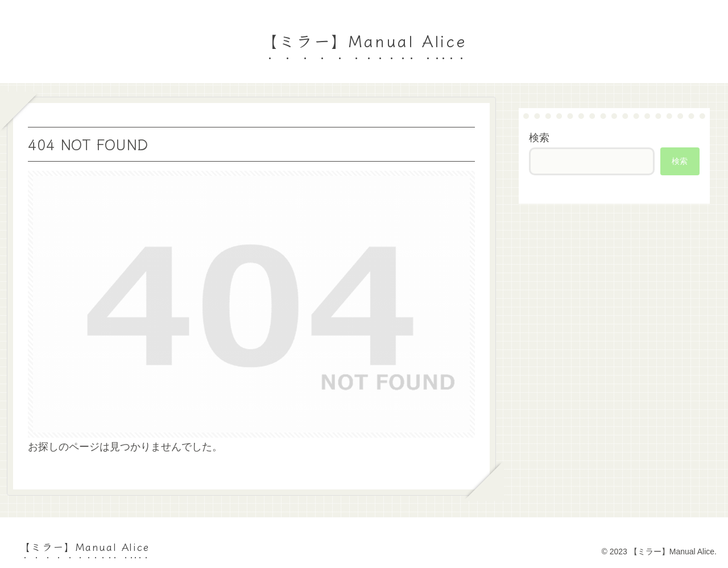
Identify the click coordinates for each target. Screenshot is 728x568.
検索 (539, 138)
